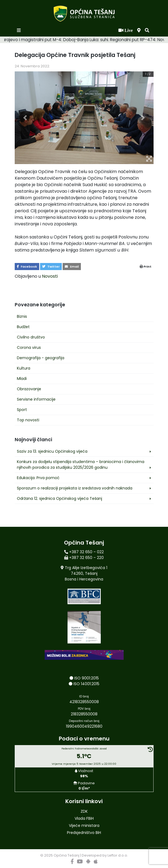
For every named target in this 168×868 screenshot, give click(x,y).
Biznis (22, 316)
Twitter (51, 267)
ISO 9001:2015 (87, 678)
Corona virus (29, 347)
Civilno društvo (31, 337)
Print (146, 267)
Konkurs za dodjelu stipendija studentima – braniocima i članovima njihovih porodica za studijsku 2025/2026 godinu (81, 465)
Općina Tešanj (66, 855)
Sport (22, 410)
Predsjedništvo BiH (84, 833)
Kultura (24, 368)
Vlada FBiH (84, 818)
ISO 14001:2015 (86, 684)
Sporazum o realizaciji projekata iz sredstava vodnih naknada (75, 488)
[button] (147, 31)
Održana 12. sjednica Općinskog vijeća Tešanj (59, 498)
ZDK (84, 811)
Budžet (23, 327)
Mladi (22, 379)
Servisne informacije (36, 399)
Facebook (27, 267)
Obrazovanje (29, 389)
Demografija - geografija (41, 358)
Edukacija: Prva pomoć (38, 478)
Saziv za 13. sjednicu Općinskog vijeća (52, 451)
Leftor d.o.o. (118, 855)
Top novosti (28, 420)
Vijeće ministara (84, 825)
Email (72, 267)
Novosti (50, 276)
